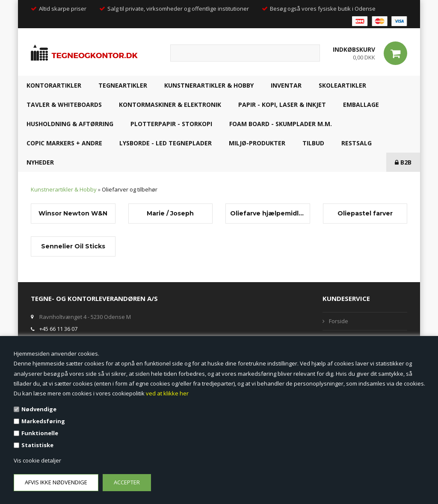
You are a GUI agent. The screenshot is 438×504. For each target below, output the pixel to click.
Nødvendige (39, 409)
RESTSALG (357, 143)
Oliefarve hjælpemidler (268, 213)
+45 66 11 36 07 (58, 329)
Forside (339, 321)
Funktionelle (40, 433)
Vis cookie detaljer (37, 460)
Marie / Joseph (170, 213)
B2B (403, 162)
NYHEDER (40, 162)
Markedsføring (43, 421)
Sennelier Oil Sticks (73, 246)
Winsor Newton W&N (73, 213)
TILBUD (313, 143)
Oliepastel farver (365, 213)
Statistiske (37, 445)
